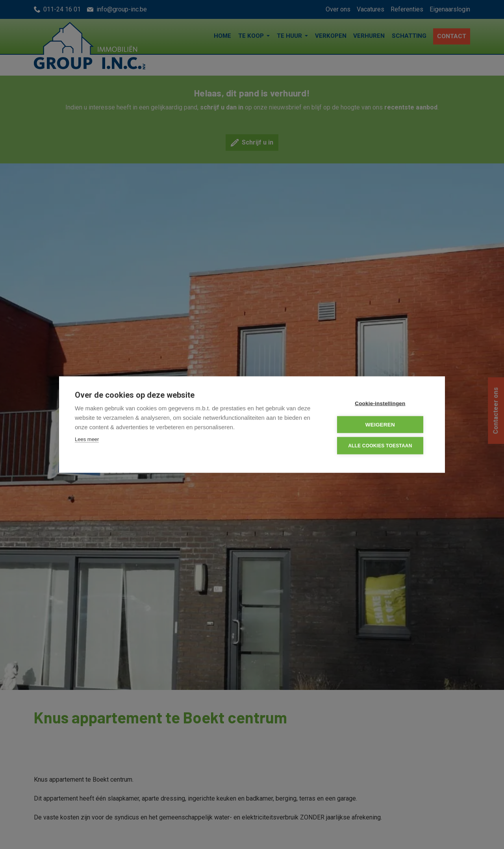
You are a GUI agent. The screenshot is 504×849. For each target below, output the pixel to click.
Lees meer (87, 440)
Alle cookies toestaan (382, 445)
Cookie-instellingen (382, 404)
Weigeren (382, 425)
